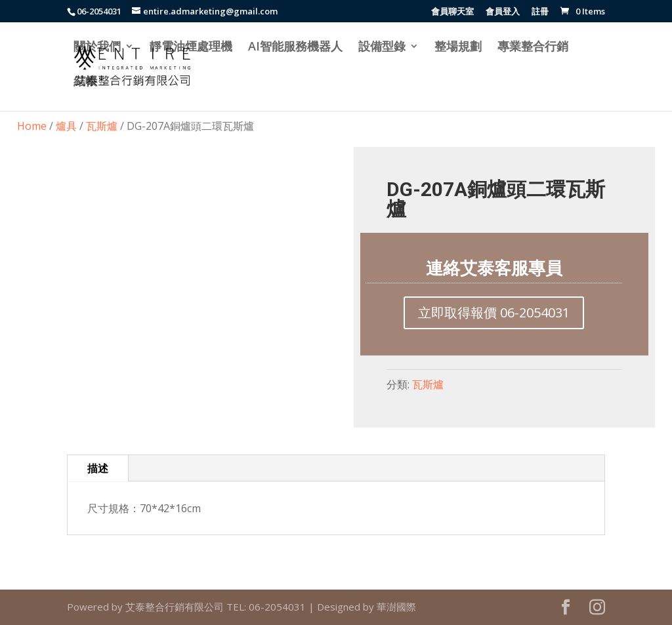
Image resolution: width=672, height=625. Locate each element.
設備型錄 (382, 48)
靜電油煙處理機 (191, 48)
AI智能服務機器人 (295, 48)
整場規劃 (458, 48)
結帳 (85, 82)
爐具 (66, 126)
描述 (98, 468)
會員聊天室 (452, 12)
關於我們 (97, 48)
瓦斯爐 (102, 126)
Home (32, 126)
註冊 (540, 12)
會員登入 (503, 12)
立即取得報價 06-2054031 (494, 312)
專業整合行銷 (533, 48)
